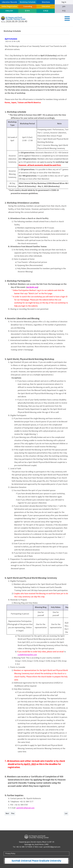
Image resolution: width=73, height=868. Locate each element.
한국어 (27, 11)
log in (64, 2)
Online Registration (9, 6)
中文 (64, 11)
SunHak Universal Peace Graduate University (36, 861)
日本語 (46, 11)
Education (46, 6)
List (66, 814)
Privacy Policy (10, 854)
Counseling (27, 6)
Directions (46, 2)
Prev (13, 814)
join (64, 6)
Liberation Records (9, 2)
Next (7, 814)
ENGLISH (9, 11)
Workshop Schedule (27, 2)
